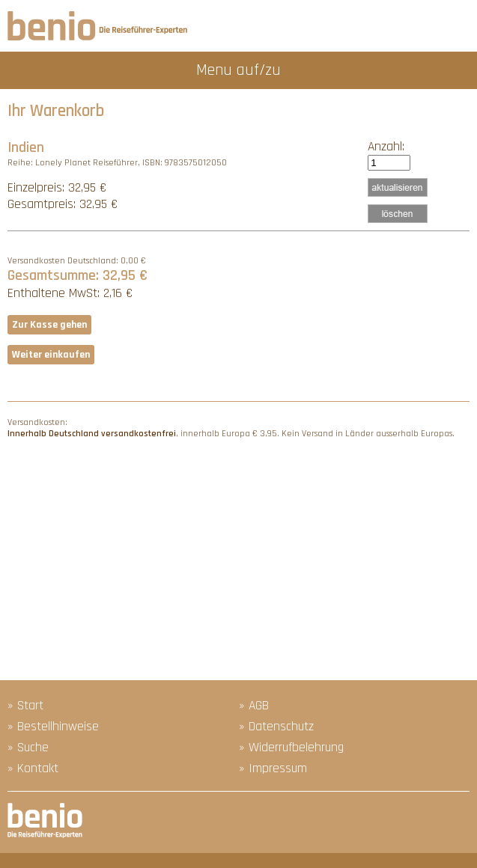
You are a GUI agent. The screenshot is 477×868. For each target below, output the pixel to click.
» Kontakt (33, 768)
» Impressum (273, 768)
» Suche (28, 748)
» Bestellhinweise (53, 727)
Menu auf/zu (238, 70)
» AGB (254, 706)
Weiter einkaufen (51, 355)
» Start (25, 706)
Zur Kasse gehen (49, 325)
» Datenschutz (276, 727)
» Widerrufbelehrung (291, 748)
